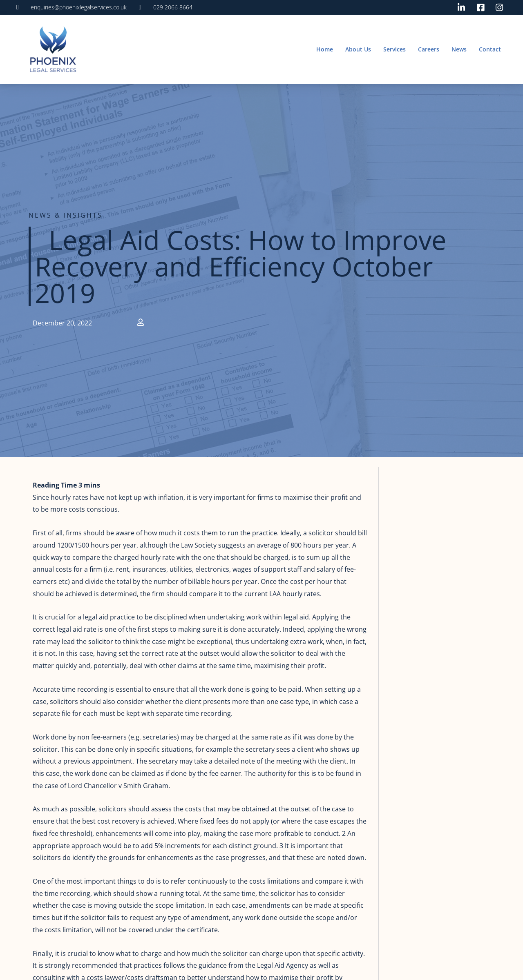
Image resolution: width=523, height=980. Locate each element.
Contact (490, 49)
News (459, 49)
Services (394, 49)
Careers (429, 49)
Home (325, 49)
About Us (358, 49)
